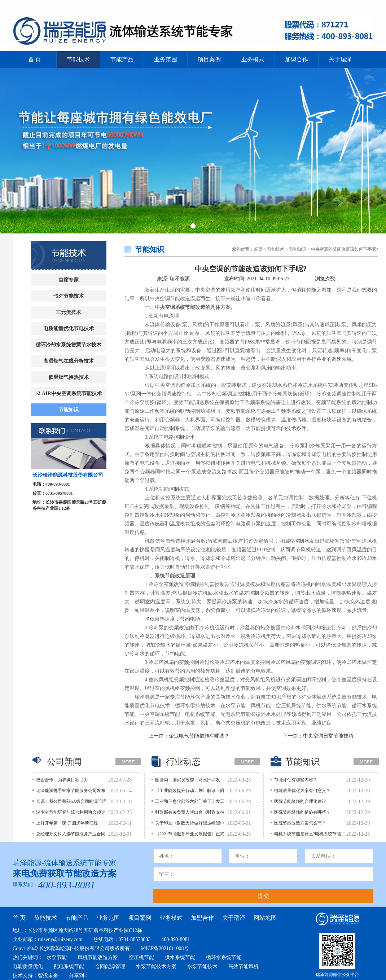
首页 (258, 249)
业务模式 (253, 59)
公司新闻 (64, 762)
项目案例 (209, 59)
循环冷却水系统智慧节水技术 (69, 345)
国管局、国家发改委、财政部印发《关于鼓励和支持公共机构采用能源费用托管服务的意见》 (190, 782)
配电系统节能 (69, 966)
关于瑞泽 (340, 59)
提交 (263, 896)
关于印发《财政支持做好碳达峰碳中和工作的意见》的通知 (190, 825)
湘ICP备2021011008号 (165, 948)
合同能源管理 (110, 966)
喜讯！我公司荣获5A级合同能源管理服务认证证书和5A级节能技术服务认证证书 (71, 803)
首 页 (35, 59)
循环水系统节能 (224, 957)
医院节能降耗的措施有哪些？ (302, 812)
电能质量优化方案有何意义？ (302, 791)
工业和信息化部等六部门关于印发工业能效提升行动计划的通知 (190, 803)
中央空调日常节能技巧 (328, 736)
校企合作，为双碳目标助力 (62, 780)
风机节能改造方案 (98, 957)
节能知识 (69, 410)
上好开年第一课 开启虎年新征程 (67, 823)
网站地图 (265, 918)
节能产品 (122, 59)
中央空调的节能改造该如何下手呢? (251, 269)
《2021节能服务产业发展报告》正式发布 (190, 836)
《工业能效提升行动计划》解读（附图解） (190, 792)
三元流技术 (69, 312)
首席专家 (69, 280)
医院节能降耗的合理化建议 (300, 801)
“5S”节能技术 (69, 296)
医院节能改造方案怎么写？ (300, 823)
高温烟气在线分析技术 (69, 361)
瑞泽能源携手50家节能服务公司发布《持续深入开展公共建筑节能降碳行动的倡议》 (71, 792)
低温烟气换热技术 (69, 377)
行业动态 (183, 762)
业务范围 (166, 59)
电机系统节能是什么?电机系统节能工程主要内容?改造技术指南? (310, 836)
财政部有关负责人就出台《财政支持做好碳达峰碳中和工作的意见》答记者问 (190, 814)
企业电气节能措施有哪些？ (199, 736)
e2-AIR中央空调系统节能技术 (69, 393)
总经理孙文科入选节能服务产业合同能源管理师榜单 (71, 836)
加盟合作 (297, 59)
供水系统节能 (180, 957)
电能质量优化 (28, 966)
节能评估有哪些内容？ (296, 780)
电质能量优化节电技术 (69, 329)
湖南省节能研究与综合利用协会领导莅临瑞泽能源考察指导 (71, 814)
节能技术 (78, 59)
